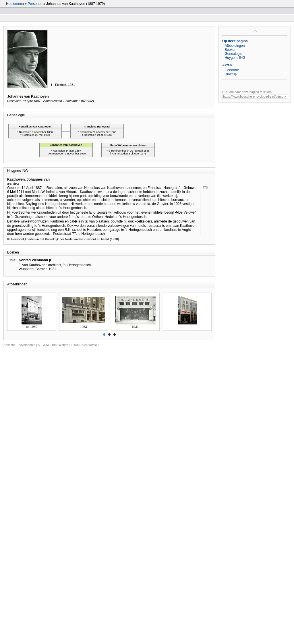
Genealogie (233, 54)
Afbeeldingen (235, 46)
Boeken (230, 50)
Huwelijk (231, 74)
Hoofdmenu (15, 4)
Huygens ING (235, 58)
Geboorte (232, 70)
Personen (35, 4)
